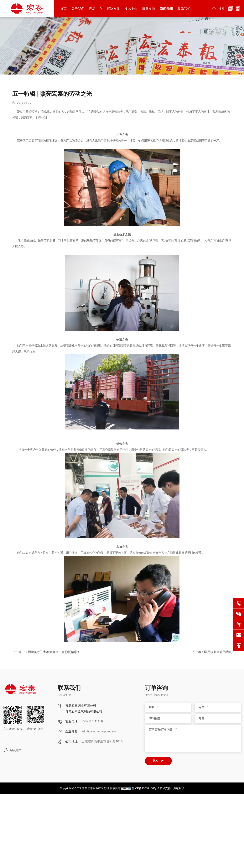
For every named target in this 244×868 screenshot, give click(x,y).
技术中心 (131, 9)
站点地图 (16, 750)
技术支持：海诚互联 (172, 788)
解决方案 (113, 9)
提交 (156, 761)
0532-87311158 (92, 721)
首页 (63, 9)
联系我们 (184, 9)
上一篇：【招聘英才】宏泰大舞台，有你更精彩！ (46, 654)
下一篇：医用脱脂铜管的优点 (212, 654)
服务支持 (149, 9)
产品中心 (96, 9)
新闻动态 (166, 9)
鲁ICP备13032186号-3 (145, 788)
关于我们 (78, 9)
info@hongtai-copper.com (99, 731)
